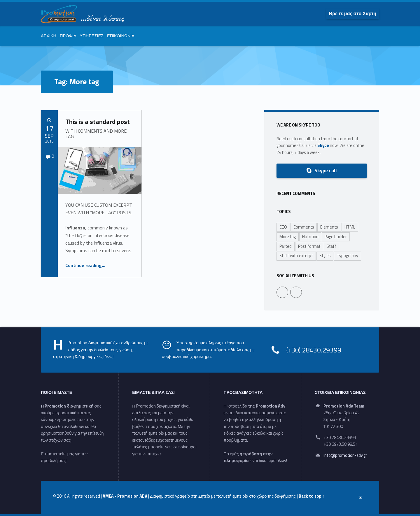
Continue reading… (85, 265)
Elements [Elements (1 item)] (329, 227)
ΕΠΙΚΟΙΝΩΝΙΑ (121, 36)
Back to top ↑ (311, 496)
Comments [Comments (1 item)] (304, 227)
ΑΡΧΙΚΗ (49, 36)
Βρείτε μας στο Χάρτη (353, 13)
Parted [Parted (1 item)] (286, 246)
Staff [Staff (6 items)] (331, 246)
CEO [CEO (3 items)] (283, 227)
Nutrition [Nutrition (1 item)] (310, 237)
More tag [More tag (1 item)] (288, 237)
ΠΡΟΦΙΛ (68, 36)
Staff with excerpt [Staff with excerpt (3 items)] (296, 256)
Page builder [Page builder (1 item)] (336, 237)
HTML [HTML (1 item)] (350, 227)
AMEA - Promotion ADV (125, 496)
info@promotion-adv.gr (345, 455)
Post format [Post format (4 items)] (309, 246)
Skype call (322, 170)
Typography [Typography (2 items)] (348, 256)
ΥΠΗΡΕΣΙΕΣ (92, 36)
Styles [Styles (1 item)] (325, 256)
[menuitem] (353, 13)
